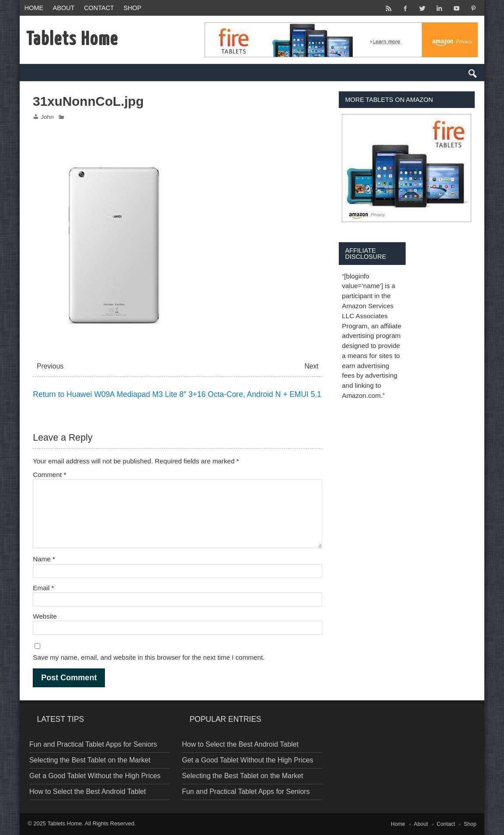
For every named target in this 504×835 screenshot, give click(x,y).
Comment (49, 475)
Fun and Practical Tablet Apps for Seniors (93, 744)
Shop (133, 8)
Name (44, 559)
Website (45, 616)
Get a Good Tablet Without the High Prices (95, 776)
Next (311, 366)
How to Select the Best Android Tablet (88, 792)
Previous (50, 366)
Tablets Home (64, 823)
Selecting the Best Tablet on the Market (90, 760)
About (64, 8)
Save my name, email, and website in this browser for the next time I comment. (149, 657)
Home (34, 8)
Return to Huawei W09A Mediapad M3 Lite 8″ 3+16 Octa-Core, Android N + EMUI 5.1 (177, 394)
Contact (99, 8)
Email (43, 588)
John (47, 117)
